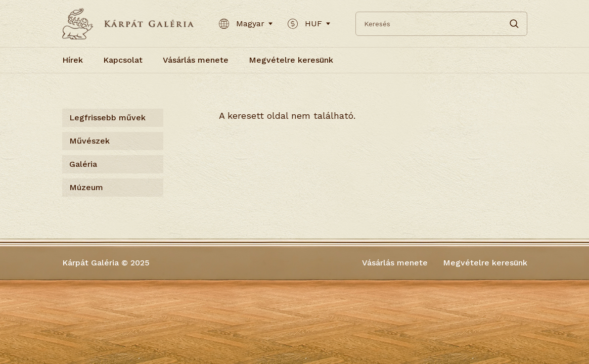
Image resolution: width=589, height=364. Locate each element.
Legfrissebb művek (107, 118)
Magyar (246, 24)
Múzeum (86, 187)
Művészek (89, 141)
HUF (309, 24)
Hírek (73, 60)
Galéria (83, 164)
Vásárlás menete (196, 60)
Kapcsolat (123, 60)
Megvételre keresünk (291, 60)
